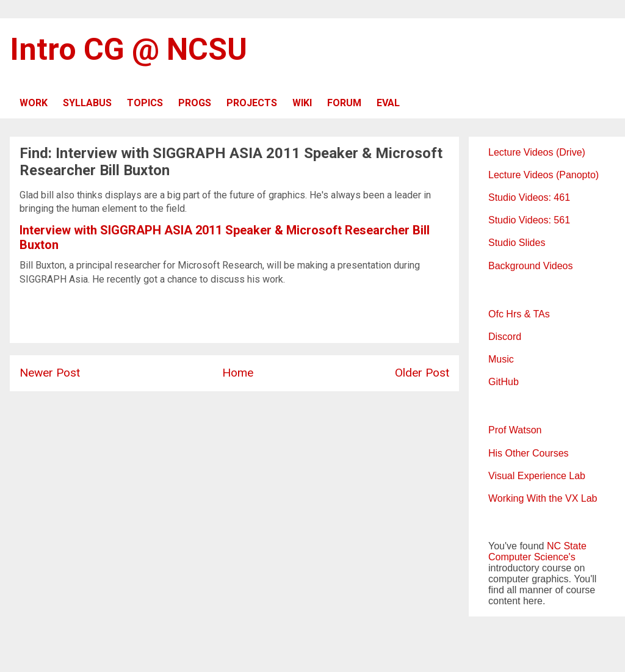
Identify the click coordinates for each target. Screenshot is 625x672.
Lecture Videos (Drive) (537, 152)
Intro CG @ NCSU (128, 49)
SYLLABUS (87, 103)
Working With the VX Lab (543, 498)
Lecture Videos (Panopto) (544, 175)
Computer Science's (532, 557)
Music (501, 359)
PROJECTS (252, 103)
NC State (567, 546)
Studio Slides (517, 243)
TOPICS (145, 103)
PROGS (195, 103)
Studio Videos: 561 (529, 220)
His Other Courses (529, 453)
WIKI (302, 103)
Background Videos (530, 266)
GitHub (504, 382)
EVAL (388, 103)
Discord (505, 337)
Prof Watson (515, 430)
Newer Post (50, 373)
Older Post (422, 373)
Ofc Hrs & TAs (519, 314)
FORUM (344, 103)
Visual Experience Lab (537, 476)
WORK (34, 103)
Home (238, 373)
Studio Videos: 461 (529, 197)
